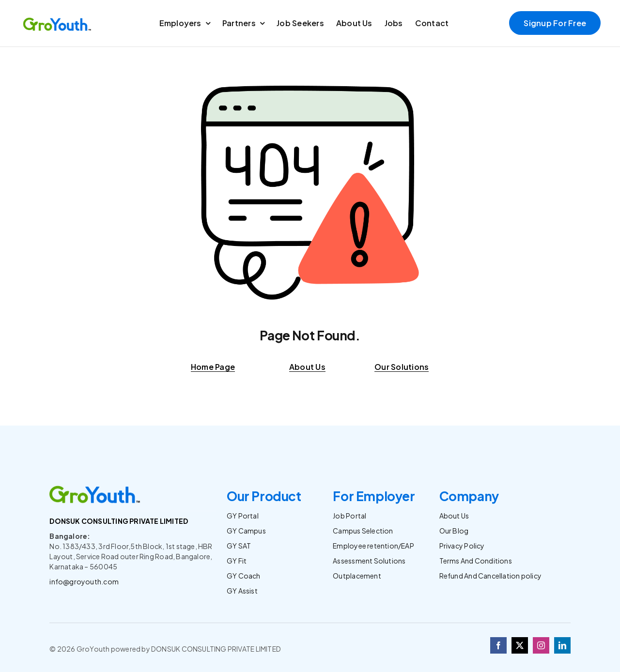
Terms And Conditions (476, 561)
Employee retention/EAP (373, 546)
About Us (454, 516)
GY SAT (239, 546)
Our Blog (454, 531)
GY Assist (242, 591)
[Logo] (58, 19)
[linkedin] (562, 645)
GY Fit (237, 561)
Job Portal (349, 516)
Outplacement (357, 576)
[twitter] (520, 645)
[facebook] (498, 645)
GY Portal (243, 516)
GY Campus (246, 531)
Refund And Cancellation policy (490, 576)
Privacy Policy (462, 546)
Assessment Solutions (369, 561)
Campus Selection (363, 531)
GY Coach (244, 576)
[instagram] (541, 645)
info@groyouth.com (84, 581)
